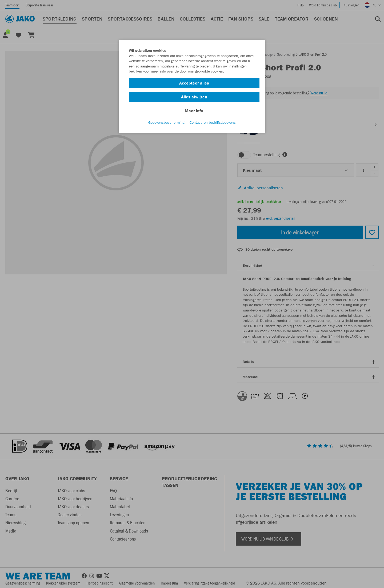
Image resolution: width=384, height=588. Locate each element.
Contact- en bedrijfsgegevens (213, 123)
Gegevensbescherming (166, 123)
